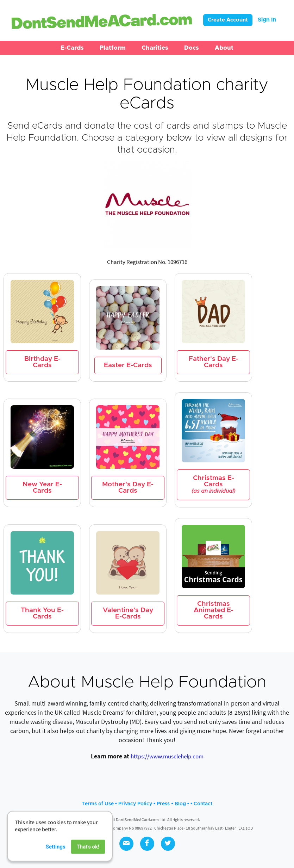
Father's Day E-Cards (214, 362)
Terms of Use (98, 804)
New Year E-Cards (42, 488)
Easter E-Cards (128, 365)
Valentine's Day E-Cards (128, 613)
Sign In (267, 20)
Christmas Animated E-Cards (214, 610)
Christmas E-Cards (213, 484)
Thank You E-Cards (42, 613)
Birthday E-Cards (42, 362)
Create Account (228, 20)
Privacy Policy (135, 804)
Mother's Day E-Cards (128, 488)
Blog (180, 804)
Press (163, 804)
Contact (203, 804)
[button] (72, 48)
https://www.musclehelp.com (167, 756)
